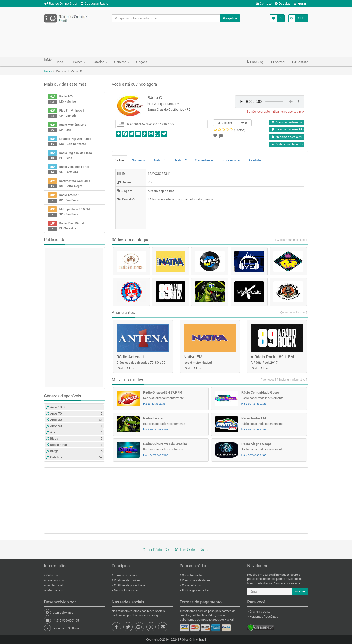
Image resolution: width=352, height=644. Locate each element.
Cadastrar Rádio (94, 3)
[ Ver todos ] (268, 380)
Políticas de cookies (127, 580)
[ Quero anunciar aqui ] (293, 313)
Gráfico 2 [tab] (180, 160)
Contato (264, 3)
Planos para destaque (196, 580)
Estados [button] (100, 62)
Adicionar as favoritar (287, 122)
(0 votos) (240, 130)
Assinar (300, 591)
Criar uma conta (260, 611)
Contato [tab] (255, 160)
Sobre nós (53, 575)
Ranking (256, 62)
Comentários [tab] (204, 160)
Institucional (54, 585)
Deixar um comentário (288, 129)
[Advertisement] (176, 40)
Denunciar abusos (126, 590)
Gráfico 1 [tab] (159, 160)
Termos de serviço (126, 575)
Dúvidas (283, 3)
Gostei (225, 123)
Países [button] (79, 62)
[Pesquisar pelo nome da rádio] (166, 18)
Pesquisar (230, 18)
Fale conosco (55, 580)
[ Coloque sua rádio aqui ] (291, 240)
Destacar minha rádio (287, 144)
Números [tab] (138, 160)
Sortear (278, 62)
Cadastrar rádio (192, 575)
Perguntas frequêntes (263, 617)
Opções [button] (143, 62)
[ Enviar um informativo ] (292, 380)
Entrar (300, 4)
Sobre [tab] (120, 160)
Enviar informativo (193, 585)
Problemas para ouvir (287, 137)
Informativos (54, 590)
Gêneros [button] (122, 62)
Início (48, 71)
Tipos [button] (61, 62)
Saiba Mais (126, 368)
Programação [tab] (231, 160)
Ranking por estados (195, 590)
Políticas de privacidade (129, 585)
